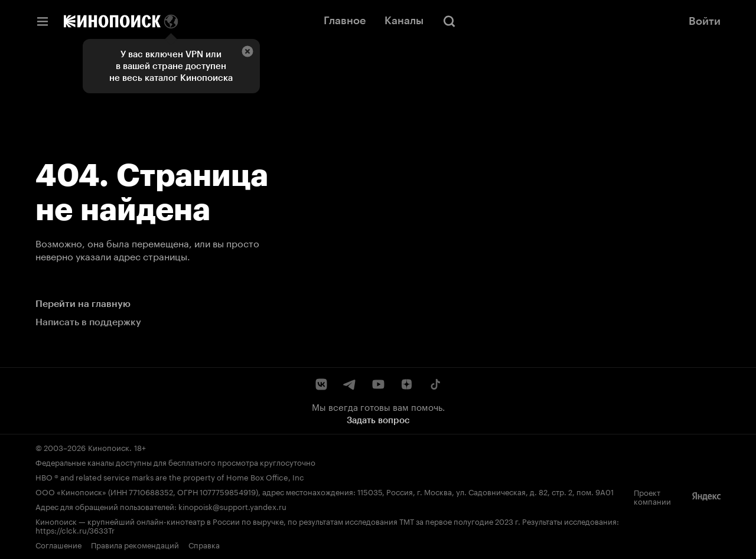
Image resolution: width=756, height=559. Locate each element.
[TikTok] (435, 384)
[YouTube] (378, 384)
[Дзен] (406, 384)
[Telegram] (350, 384)
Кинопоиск (109, 447)
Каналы (404, 21)
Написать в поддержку (88, 322)
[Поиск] (449, 21)
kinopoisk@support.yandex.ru (232, 506)
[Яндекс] (706, 496)
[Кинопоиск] (112, 21)
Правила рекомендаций (135, 544)
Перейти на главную (83, 304)
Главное (345, 21)
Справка (204, 544)
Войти (705, 21)
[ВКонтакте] (321, 384)
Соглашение (58, 544)
